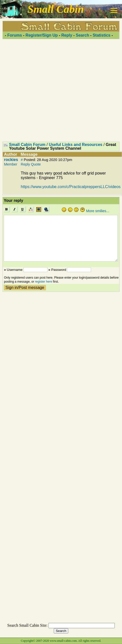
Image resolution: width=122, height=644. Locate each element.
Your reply (13, 200)
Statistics (102, 35)
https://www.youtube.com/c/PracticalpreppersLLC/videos (71, 187)
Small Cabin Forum (27, 145)
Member (11, 164)
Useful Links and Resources (75, 145)
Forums (15, 35)
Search (82, 35)
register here (44, 282)
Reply (67, 35)
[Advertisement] (60, 90)
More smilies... (98, 211)
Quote (36, 164)
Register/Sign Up (42, 35)
